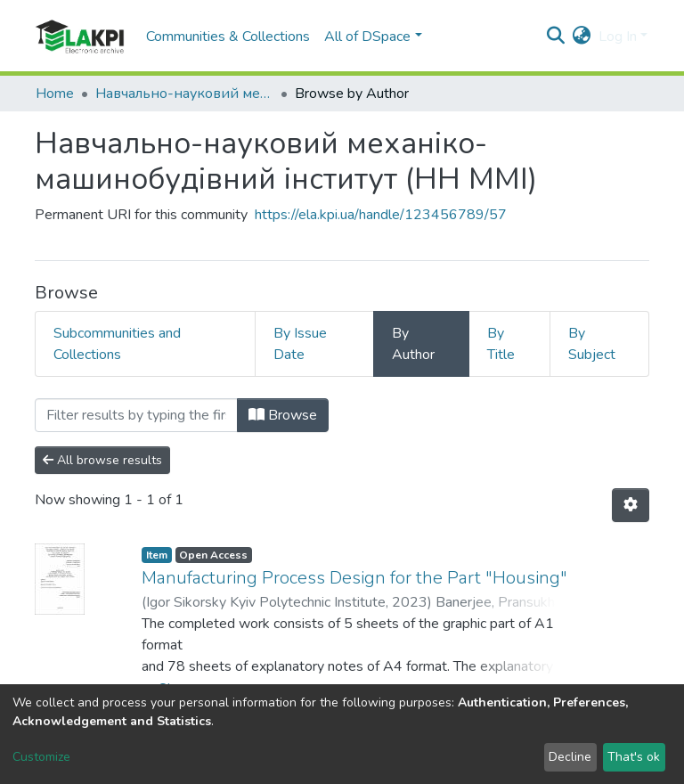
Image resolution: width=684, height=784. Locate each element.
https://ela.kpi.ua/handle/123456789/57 (381, 215)
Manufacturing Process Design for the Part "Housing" (354, 578)
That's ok (634, 757)
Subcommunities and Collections (117, 344)
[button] (582, 37)
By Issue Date (300, 344)
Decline (570, 757)
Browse (283, 415)
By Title (501, 344)
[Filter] (136, 415)
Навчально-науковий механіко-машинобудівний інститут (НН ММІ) (184, 94)
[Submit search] (556, 37)
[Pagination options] (631, 505)
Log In (618, 37)
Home (55, 94)
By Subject (592, 344)
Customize (41, 757)
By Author (413, 344)
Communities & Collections (228, 37)
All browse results (102, 460)
